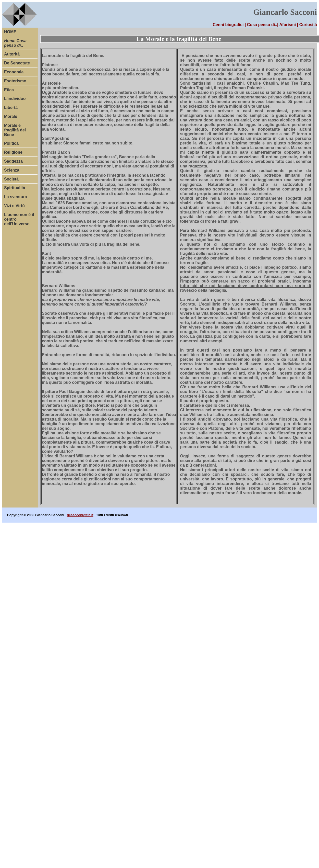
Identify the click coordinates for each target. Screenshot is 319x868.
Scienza (12, 170)
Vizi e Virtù (14, 206)
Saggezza (13, 161)
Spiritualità (15, 188)
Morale (11, 116)
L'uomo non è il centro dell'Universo (19, 219)
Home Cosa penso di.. (15, 43)
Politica (11, 143)
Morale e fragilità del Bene (15, 130)
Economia (14, 72)
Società (11, 179)
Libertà (11, 108)
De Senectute (17, 63)
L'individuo (15, 99)
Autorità (12, 54)
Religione (13, 152)
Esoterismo (15, 81)
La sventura (16, 197)
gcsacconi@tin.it (80, 515)
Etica (9, 90)
